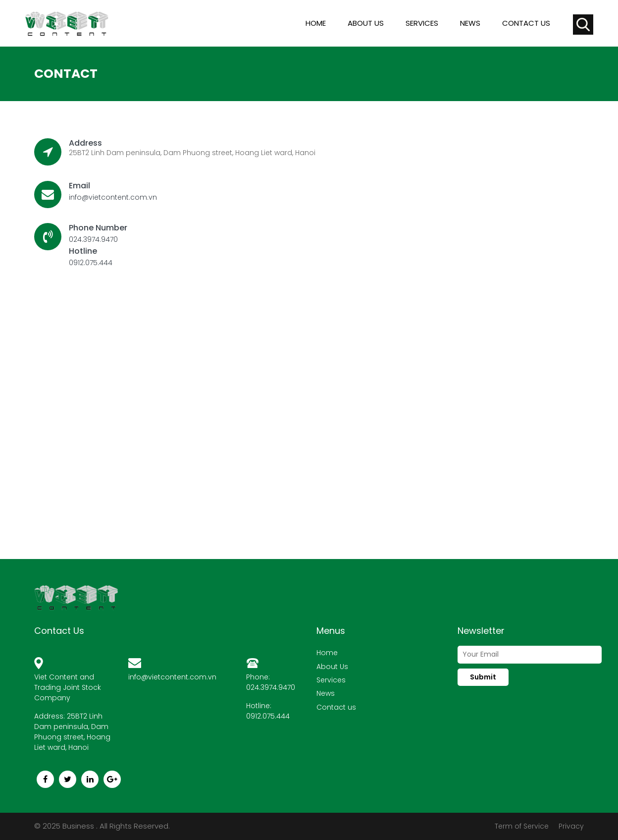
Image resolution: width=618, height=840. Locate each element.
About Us (332, 667)
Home (316, 23)
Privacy (571, 826)
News (470, 23)
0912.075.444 (91, 263)
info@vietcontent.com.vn (113, 197)
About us (366, 23)
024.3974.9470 (93, 239)
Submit (483, 677)
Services (422, 23)
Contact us (526, 23)
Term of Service (522, 826)
